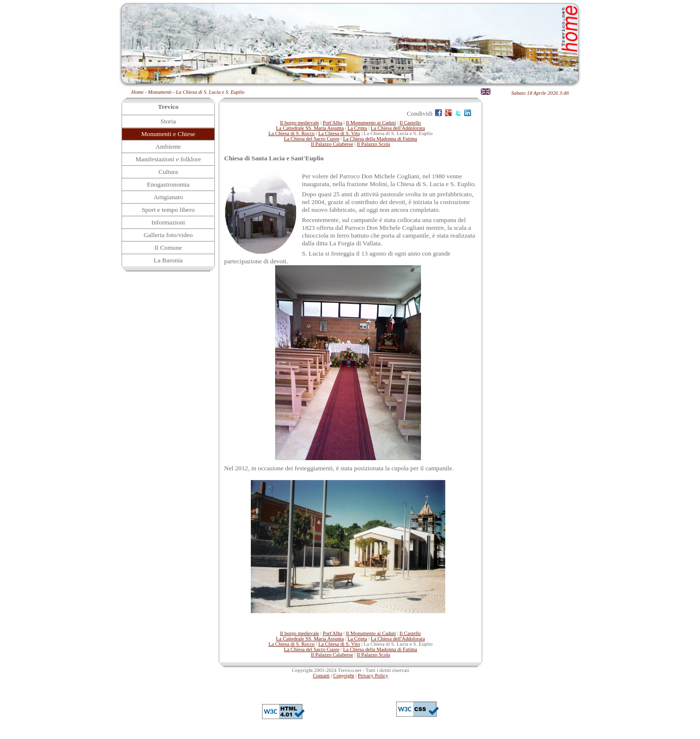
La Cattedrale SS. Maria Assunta (310, 128)
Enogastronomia (168, 184)
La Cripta (358, 128)
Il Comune (168, 248)
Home (137, 92)
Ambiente (168, 146)
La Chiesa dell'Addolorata (398, 128)
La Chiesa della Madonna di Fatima (380, 139)
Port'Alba (332, 123)
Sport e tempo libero (168, 210)
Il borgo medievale (299, 123)
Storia (168, 121)
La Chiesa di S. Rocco (291, 133)
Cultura (168, 172)
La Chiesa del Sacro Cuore (312, 139)
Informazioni (168, 222)
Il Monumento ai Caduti (371, 123)
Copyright (343, 676)
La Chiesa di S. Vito (339, 133)
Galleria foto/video (168, 235)
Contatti (321, 676)
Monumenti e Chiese (168, 134)
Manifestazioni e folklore (168, 159)
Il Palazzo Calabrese (332, 144)
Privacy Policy (373, 676)
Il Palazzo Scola (374, 144)
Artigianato (168, 197)
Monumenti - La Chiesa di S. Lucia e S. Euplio (196, 92)
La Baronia (168, 260)
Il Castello (410, 123)
